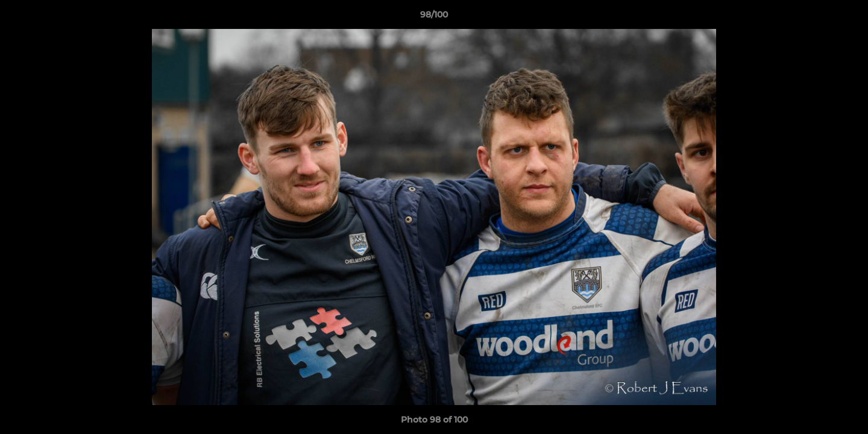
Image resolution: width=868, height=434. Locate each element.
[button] (846, 17)
